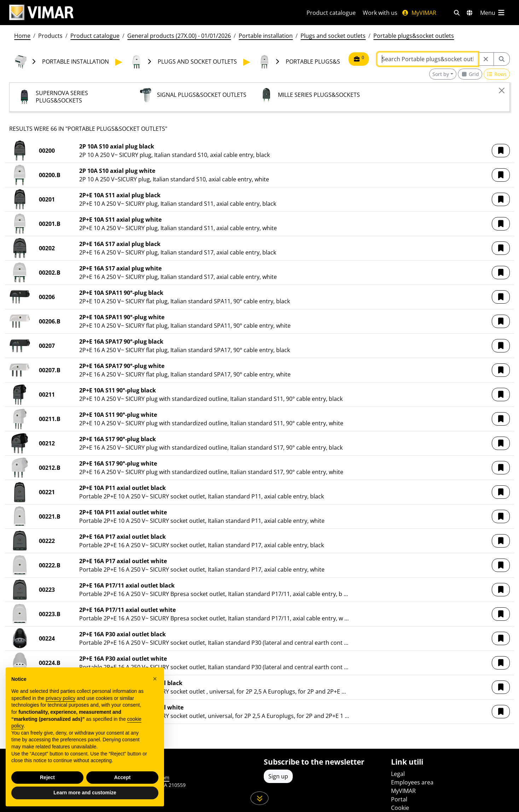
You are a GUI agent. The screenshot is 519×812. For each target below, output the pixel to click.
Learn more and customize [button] (85, 793)
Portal (399, 799)
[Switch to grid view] (470, 74)
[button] (501, 151)
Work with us (380, 13)
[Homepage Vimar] (149, 13)
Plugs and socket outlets (333, 36)
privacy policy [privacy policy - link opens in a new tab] (60, 698)
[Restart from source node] (486, 59)
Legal (398, 774)
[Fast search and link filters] (457, 13)
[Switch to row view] (497, 74)
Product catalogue (331, 13)
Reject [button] (47, 777)
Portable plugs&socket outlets (414, 36)
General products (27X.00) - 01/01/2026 (179, 36)
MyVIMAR (419, 13)
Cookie (400, 808)
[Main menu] (493, 13)
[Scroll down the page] (260, 798)
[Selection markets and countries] (470, 13)
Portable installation (266, 36)
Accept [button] (123, 777)
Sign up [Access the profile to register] (278, 776)
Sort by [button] (441, 74)
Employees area (412, 782)
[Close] (502, 90)
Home (22, 36)
